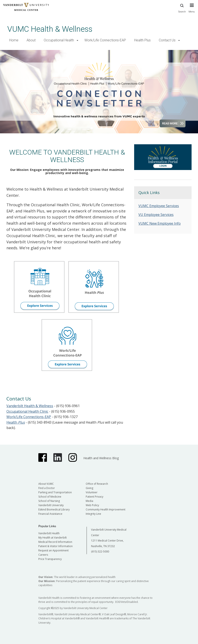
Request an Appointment (53, 550)
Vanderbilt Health (49, 533)
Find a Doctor (47, 488)
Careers (43, 555)
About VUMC (46, 484)
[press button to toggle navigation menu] (192, 10)
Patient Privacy (94, 497)
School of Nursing (49, 501)
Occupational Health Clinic (27, 411)
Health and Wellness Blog (101, 458)
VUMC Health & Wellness (50, 29)
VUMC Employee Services (159, 206)
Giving (89, 488)
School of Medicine (50, 497)
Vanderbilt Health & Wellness (30, 406)
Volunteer (92, 492)
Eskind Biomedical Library (54, 509)
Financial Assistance (50, 514)
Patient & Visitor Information (55, 546)
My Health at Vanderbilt (52, 538)
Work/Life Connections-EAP (105, 40)
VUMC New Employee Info (160, 223)
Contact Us (167, 40)
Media (89, 501)
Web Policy (92, 505)
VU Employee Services (156, 215)
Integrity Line (93, 514)
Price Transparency (50, 559)
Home (14, 40)
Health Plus (142, 40)
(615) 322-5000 (100, 551)
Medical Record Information (55, 542)
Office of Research (97, 484)
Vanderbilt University (51, 505)
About (31, 40)
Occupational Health (59, 40)
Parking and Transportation (55, 492)
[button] (77, 40)
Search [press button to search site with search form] (182, 8)
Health (16, 422)
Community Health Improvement (106, 509)
